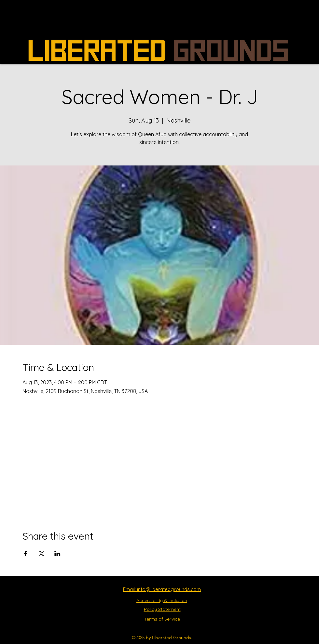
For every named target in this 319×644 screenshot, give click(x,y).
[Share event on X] (42, 554)
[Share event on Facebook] (26, 554)
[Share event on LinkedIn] (57, 554)
